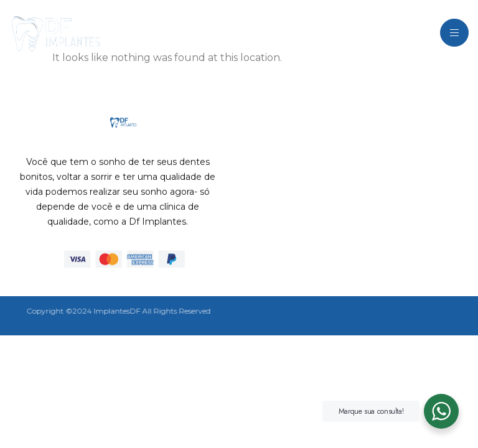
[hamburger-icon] (454, 33)
